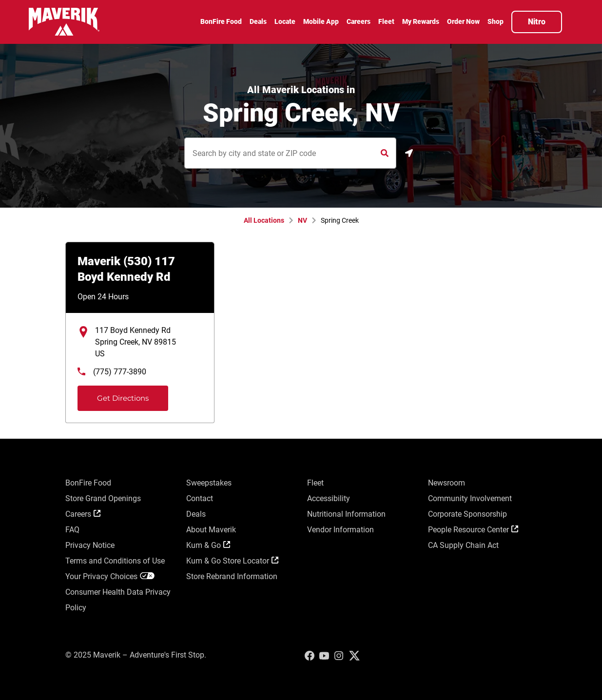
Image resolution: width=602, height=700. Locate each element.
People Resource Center (473, 530)
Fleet (315, 483)
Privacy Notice (90, 545)
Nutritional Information (346, 514)
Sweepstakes (209, 483)
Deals (196, 514)
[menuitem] (221, 23)
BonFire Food (88, 483)
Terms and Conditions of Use (115, 561)
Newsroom (447, 483)
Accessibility (329, 498)
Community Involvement (470, 498)
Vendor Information (340, 530)
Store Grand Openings (103, 498)
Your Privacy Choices (110, 576)
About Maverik (211, 530)
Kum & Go (208, 545)
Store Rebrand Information (232, 576)
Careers (83, 514)
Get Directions (114, 394)
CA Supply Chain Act (463, 545)
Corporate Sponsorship (467, 514)
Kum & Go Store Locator (232, 561)
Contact (200, 498)
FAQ (72, 530)
